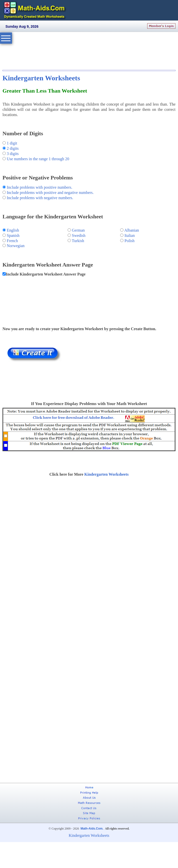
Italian (130, 235)
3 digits (13, 154)
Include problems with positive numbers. (40, 187)
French (12, 241)
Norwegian (16, 246)
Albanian (132, 230)
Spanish (13, 235)
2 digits (13, 148)
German (78, 230)
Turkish (78, 241)
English (13, 230)
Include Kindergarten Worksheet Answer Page (46, 274)
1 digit (12, 143)
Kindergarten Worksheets (41, 78)
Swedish (79, 235)
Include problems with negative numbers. (40, 198)
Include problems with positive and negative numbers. (50, 193)
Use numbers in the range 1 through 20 (37, 159)
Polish (129, 241)
